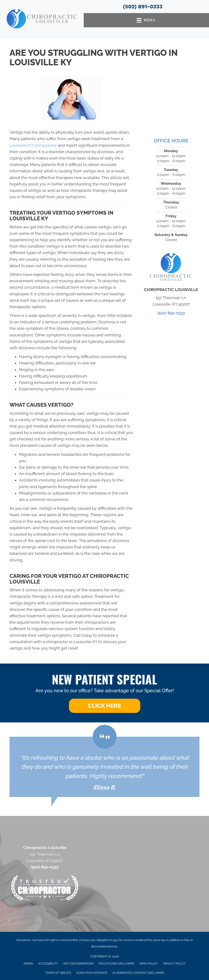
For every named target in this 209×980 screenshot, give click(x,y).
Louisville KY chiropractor (33, 145)
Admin (28, 964)
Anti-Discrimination (78, 964)
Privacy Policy (174, 964)
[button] (105, 706)
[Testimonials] (104, 767)
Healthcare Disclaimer (116, 964)
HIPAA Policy (149, 964)
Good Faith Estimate (92, 973)
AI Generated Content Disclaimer (138, 973)
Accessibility (48, 964)
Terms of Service (58, 973)
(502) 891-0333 (143, 7)
